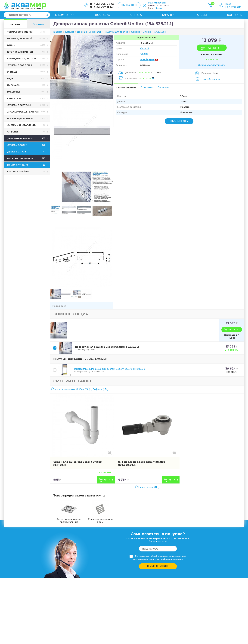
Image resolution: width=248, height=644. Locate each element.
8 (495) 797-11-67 (102, 7)
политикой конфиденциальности (165, 559)
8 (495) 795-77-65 (102, 4)
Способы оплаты (211, 79)
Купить (214, 48)
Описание (147, 87)
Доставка (102, 15)
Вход (228, 4)
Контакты (235, 15)
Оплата (136, 15)
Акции (202, 15)
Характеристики (126, 88)
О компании (65, 15)
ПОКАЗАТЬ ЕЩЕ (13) (178, 121)
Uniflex (144, 54)
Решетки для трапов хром (100, 512)
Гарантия (169, 15)
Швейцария (147, 59)
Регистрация (233, 7)
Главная (58, 32)
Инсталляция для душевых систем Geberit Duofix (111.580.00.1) (111, 369)
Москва (159, 8)
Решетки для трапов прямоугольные (69, 512)
